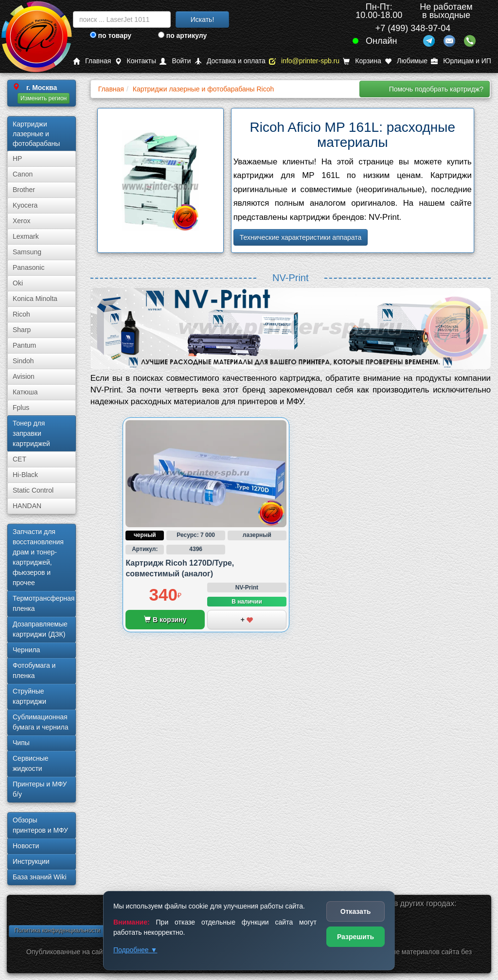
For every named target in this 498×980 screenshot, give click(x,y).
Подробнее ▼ (135, 950)
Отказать (356, 911)
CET (19, 459)
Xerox (22, 221)
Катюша (25, 392)
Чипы (21, 743)
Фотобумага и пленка (34, 670)
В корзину (165, 620)
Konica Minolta (35, 299)
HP (17, 159)
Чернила (26, 650)
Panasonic (28, 267)
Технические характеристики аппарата (301, 237)
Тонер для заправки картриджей (31, 433)
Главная (92, 61)
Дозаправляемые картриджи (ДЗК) (40, 629)
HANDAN (27, 506)
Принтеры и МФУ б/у (40, 789)
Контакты (135, 61)
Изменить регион (44, 98)
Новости (26, 846)
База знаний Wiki (40, 877)
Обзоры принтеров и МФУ (40, 825)
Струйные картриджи (29, 696)
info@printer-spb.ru (304, 61)
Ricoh (21, 314)
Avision (24, 376)
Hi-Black (25, 475)
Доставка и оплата (230, 61)
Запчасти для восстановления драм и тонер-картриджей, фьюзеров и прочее (38, 557)
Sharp (22, 330)
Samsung (27, 252)
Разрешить (356, 937)
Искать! (203, 19)
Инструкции (31, 861)
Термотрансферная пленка (44, 603)
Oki (18, 283)
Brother (24, 190)
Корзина (362, 61)
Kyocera (25, 205)
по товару (111, 36)
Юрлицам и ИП (461, 61)
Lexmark (26, 236)
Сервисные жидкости (31, 763)
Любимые (406, 61)
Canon (23, 174)
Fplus (21, 408)
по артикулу (183, 36)
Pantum (24, 345)
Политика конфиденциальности (57, 930)
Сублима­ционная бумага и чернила (41, 722)
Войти (175, 61)
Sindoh (23, 361)
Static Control (33, 490)
